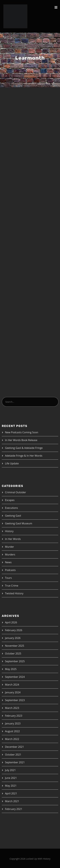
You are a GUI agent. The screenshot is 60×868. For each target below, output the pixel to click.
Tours (8, 578)
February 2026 (14, 630)
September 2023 (15, 700)
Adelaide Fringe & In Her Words (24, 456)
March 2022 (12, 739)
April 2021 (11, 793)
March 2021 (12, 801)
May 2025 (11, 669)
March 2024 (12, 685)
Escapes (10, 500)
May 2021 (11, 786)
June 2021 (11, 778)
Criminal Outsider (15, 492)
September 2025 (15, 661)
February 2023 (14, 716)
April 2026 (11, 622)
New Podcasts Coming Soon (22, 432)
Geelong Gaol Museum (19, 523)
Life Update (12, 463)
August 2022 (12, 731)
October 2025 (13, 653)
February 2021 (14, 809)
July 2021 (10, 770)
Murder (9, 547)
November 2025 (15, 646)
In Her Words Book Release (21, 440)
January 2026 (13, 638)
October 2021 (13, 755)
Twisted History (14, 593)
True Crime (12, 586)
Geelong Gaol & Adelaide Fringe (24, 448)
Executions (11, 508)
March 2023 (12, 708)
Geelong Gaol (13, 516)
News (8, 562)
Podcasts (10, 570)
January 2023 (13, 723)
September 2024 (15, 677)
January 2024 (13, 692)
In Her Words (13, 539)
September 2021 (15, 762)
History (9, 531)
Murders (10, 554)
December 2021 (14, 747)
